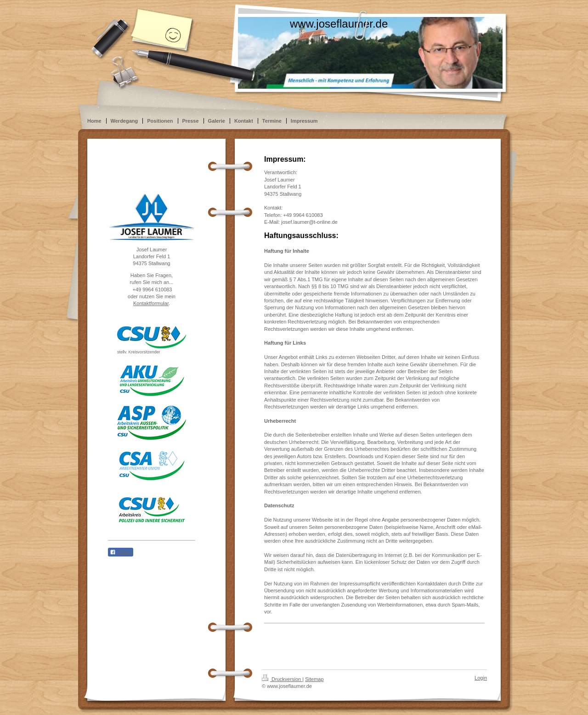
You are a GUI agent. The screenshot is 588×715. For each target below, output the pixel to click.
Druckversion (282, 679)
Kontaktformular (151, 303)
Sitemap (314, 679)
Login (481, 678)
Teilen (121, 552)
